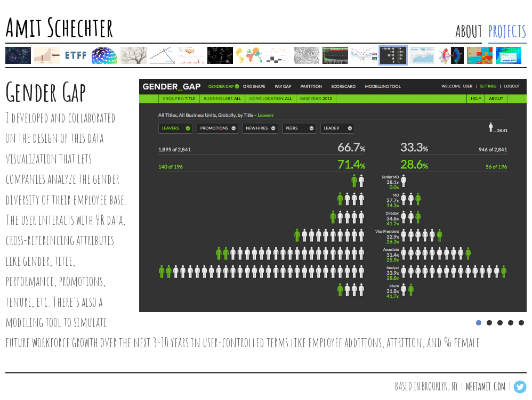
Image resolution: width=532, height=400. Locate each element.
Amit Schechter (59, 28)
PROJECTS (507, 31)
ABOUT (469, 31)
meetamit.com (486, 386)
